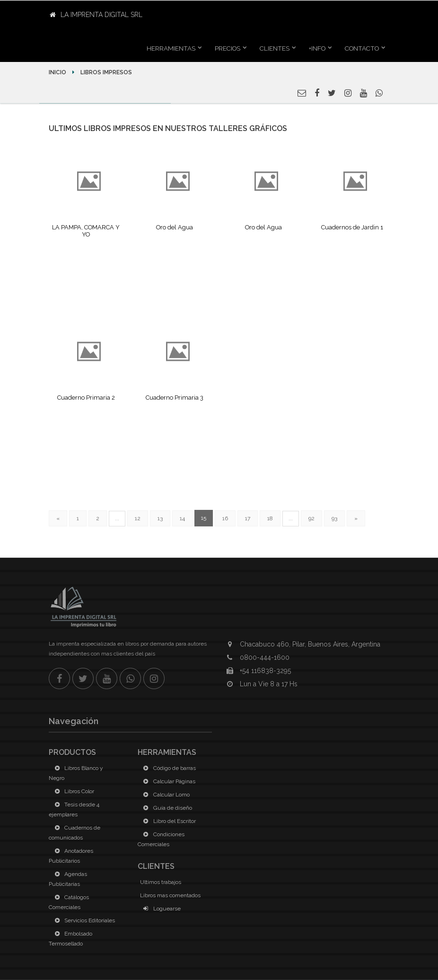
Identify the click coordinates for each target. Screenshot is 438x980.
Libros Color (73, 791)
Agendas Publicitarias (68, 879)
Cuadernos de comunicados (74, 833)
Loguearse (160, 909)
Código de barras (168, 768)
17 (248, 518)
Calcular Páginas (168, 781)
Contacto (362, 48)
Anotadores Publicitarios (71, 856)
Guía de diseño (166, 808)
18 (270, 518)
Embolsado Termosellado (70, 939)
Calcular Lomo (165, 795)
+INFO (317, 48)
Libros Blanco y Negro (76, 773)
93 (334, 518)
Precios (228, 48)
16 (225, 518)
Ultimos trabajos (161, 882)
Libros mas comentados (170, 895)
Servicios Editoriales (83, 920)
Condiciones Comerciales (161, 839)
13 (160, 518)
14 (182, 518)
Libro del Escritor (168, 821)
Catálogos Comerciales (69, 902)
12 (138, 518)
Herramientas (171, 48)
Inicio (58, 72)
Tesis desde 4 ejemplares (74, 809)
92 (311, 518)
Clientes (275, 48)
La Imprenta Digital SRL (96, 15)
